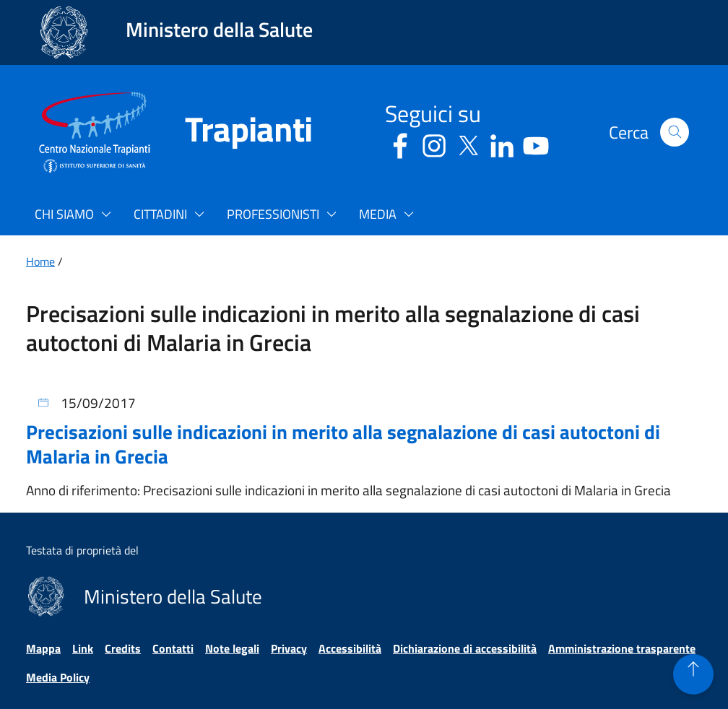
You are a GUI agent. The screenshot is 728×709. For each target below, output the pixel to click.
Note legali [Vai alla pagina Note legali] (232, 648)
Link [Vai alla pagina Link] (83, 648)
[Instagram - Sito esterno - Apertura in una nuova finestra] (434, 143)
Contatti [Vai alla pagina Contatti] (173, 648)
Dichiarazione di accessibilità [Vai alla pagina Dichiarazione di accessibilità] (465, 648)
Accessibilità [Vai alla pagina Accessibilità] (350, 648)
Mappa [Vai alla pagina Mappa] (43, 648)
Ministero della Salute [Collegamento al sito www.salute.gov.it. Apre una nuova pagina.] (219, 29)
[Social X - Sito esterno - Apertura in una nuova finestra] (468, 143)
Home (40, 261)
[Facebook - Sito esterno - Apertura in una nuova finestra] (400, 143)
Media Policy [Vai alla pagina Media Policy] (58, 677)
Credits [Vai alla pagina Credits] (123, 648)
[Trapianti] (231, 132)
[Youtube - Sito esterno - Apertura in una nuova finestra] (536, 143)
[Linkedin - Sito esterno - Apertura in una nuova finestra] (502, 143)
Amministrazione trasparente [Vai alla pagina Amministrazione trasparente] (622, 648)
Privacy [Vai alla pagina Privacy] (289, 648)
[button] (675, 132)
